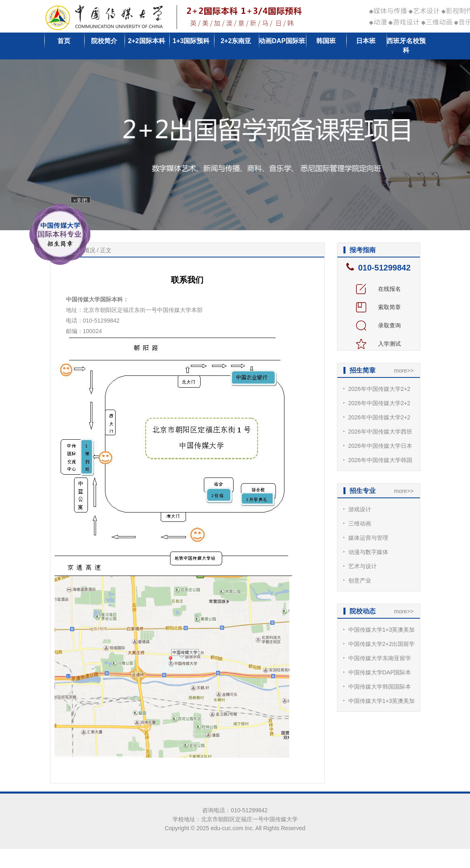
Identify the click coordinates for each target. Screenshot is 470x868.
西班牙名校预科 (406, 46)
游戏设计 (360, 509)
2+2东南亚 (236, 41)
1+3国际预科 (191, 41)
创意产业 (360, 580)
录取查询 (378, 325)
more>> (404, 371)
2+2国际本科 (146, 41)
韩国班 (326, 41)
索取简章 (378, 307)
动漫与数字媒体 (368, 552)
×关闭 (82, 201)
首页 (64, 41)
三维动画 (360, 523)
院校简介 (104, 41)
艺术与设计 (363, 566)
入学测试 (378, 344)
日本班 (366, 41)
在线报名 (378, 289)
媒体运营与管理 (368, 538)
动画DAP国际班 (282, 41)
